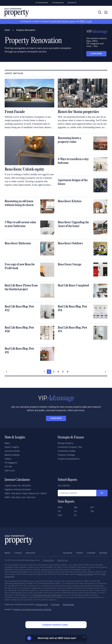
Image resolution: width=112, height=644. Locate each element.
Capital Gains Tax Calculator (18, 486)
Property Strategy (66, 455)
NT (75, 515)
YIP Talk (8, 467)
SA (75, 511)
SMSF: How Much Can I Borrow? (20, 497)
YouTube (103, 553)
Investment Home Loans (62, 21)
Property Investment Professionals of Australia (33, 610)
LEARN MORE (96, 54)
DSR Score (10, 471)
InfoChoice (55, 605)
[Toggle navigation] (106, 12)
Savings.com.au (42, 605)
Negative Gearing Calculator (18, 490)
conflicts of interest (85, 574)
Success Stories (12, 451)
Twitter (80, 553)
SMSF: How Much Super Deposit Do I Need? (26, 494)
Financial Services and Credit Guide (47, 595)
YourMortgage (68, 605)
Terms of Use (62, 560)
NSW (60, 507)
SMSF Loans (86, 21)
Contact (18, 553)
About (8, 553)
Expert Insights (12, 447)
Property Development (69, 459)
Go (102, 493)
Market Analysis (12, 455)
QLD (60, 515)
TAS (92, 511)
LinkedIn (91, 553)
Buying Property (66, 443)
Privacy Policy (48, 560)
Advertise (72, 3)
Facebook (68, 553)
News (7, 443)
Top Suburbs (64, 486)
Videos (8, 459)
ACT (92, 507)
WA (76, 507)
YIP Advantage (42, 3)
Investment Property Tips (70, 447)
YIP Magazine (58, 3)
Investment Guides (67, 451)
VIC (59, 511)
